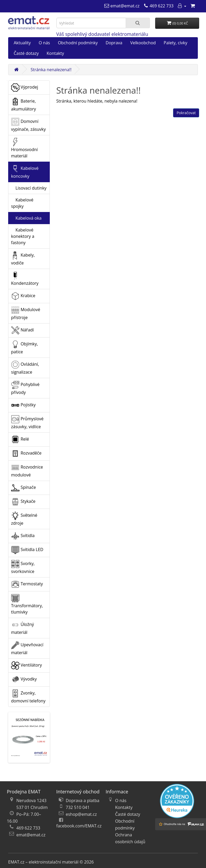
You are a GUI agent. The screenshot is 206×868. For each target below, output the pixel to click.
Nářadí (22, 330)
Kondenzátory (25, 279)
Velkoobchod (143, 43)
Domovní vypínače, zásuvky (28, 125)
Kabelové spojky (22, 203)
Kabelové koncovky (25, 172)
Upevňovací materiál (27, 648)
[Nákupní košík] (193, 6)
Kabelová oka (26, 218)
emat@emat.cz (31, 835)
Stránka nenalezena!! (51, 70)
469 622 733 (28, 828)
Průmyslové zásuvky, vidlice (27, 422)
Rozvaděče (26, 454)
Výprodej (24, 88)
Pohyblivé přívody (25, 388)
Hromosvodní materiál (24, 148)
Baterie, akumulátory (24, 105)
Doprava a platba (83, 801)
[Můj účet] (182, 6)
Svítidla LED (27, 550)
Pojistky (23, 405)
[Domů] (16, 70)
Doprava (114, 43)
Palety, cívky (175, 43)
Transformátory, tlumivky (27, 604)
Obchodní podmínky (78, 43)
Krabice (23, 296)
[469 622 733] (158, 6)
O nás (44, 43)
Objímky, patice (24, 347)
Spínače (23, 488)
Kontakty (55, 53)
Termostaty (27, 584)
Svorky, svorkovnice (23, 567)
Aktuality (22, 43)
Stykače (23, 502)
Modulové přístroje (26, 313)
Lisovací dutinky (29, 188)
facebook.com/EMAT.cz (79, 826)
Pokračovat (186, 113)
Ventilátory (26, 666)
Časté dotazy (26, 53)
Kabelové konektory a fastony (23, 236)
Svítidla (23, 536)
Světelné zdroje (24, 519)
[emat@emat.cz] (122, 6)
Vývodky (24, 679)
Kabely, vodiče (23, 259)
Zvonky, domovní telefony (28, 696)
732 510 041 (78, 807)
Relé (20, 440)
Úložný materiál (23, 628)
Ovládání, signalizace (25, 368)
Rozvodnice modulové (27, 471)
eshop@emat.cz (81, 814)
